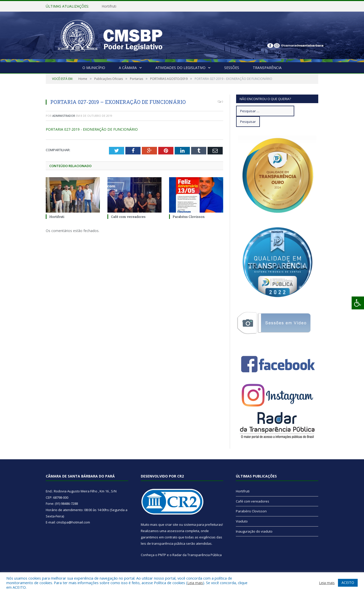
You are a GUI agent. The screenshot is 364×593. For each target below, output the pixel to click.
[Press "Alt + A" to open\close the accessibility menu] (358, 303)
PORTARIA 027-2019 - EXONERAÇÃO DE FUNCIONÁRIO (92, 129)
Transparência (267, 68)
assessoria (176, 531)
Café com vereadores (128, 217)
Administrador (64, 116)
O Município (94, 68)
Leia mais (195, 583)
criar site (172, 524)
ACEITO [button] (348, 583)
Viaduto (242, 521)
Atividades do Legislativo (180, 68)
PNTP (162, 555)
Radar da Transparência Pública (197, 555)
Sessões (232, 68)
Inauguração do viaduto (254, 531)
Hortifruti (109, 6)
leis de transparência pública (163, 543)
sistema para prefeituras (203, 524)
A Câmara (128, 68)
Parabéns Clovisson (189, 217)
